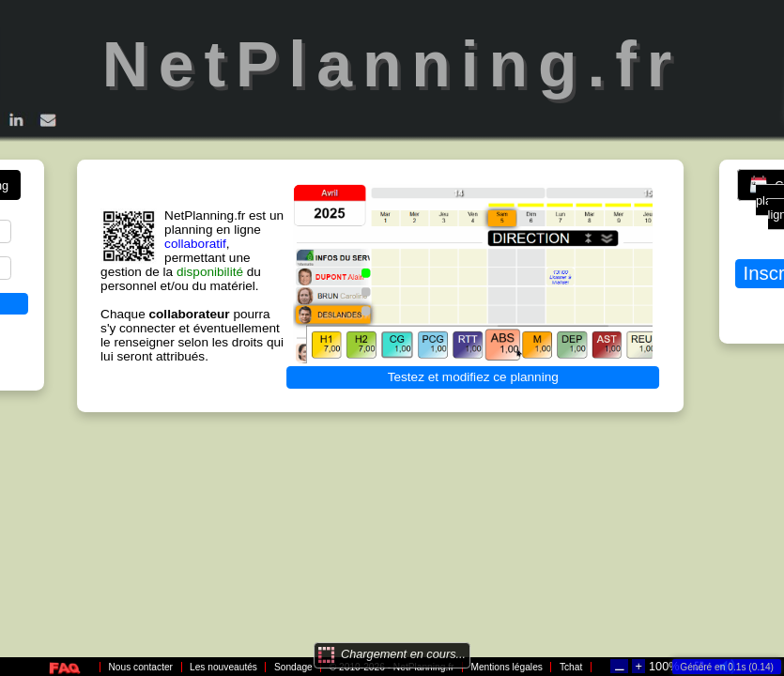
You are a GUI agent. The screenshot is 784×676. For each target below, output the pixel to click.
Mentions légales (506, 667)
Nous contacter (141, 667)
